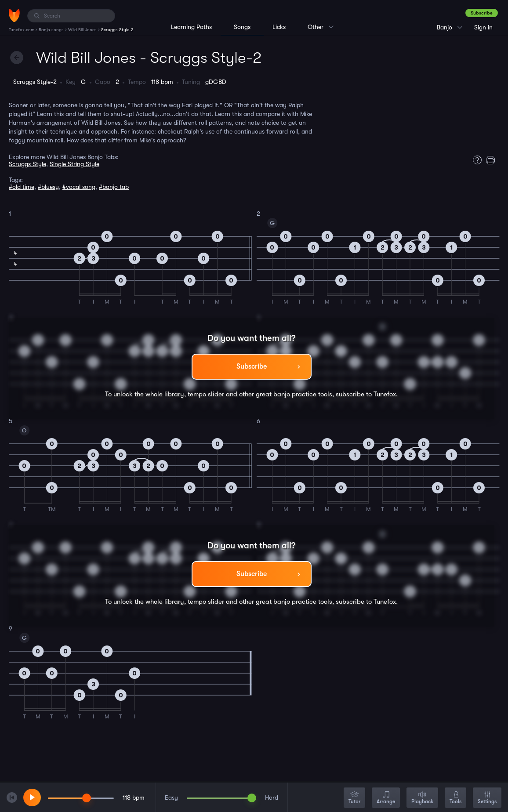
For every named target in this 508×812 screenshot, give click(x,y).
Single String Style (74, 164)
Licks (279, 27)
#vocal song (79, 187)
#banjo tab (114, 187)
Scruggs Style (27, 164)
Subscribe (482, 13)
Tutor (354, 798)
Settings (487, 798)
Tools (455, 798)
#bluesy (48, 187)
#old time (22, 187)
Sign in (483, 27)
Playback (422, 798)
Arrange (386, 798)
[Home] (14, 15)
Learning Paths (191, 27)
